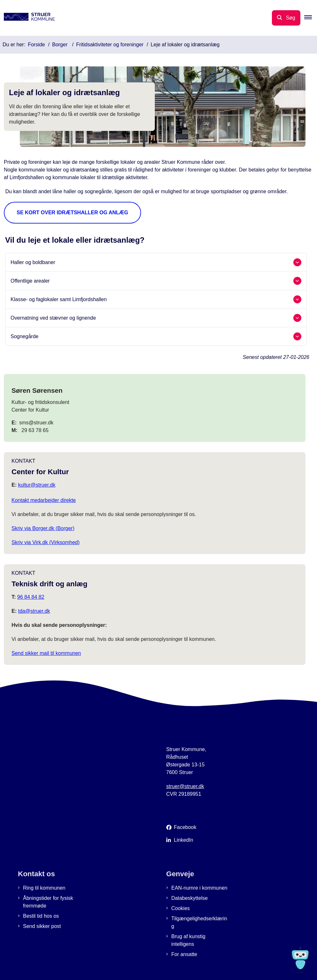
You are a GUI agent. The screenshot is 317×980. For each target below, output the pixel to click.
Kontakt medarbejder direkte (44, 500)
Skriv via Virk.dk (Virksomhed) (46, 542)
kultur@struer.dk (37, 485)
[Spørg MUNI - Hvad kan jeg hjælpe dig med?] (300, 960)
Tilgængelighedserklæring (199, 922)
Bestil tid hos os (41, 916)
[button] (311, 18)
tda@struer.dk (34, 611)
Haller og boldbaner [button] (33, 262)
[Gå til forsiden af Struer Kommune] (28, 18)
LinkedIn (184, 840)
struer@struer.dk (185, 786)
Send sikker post (42, 926)
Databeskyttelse (190, 898)
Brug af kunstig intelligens (189, 940)
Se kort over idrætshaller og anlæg (72, 213)
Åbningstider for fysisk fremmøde (48, 902)
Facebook (185, 827)
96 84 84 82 (31, 597)
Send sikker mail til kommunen (46, 653)
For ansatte (184, 954)
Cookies (181, 908)
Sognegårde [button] (24, 336)
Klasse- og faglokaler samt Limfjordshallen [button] (59, 299)
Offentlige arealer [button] (30, 281)
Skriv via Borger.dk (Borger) (43, 528)
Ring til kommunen (44, 888)
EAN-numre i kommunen (199, 888)
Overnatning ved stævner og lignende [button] (53, 318)
